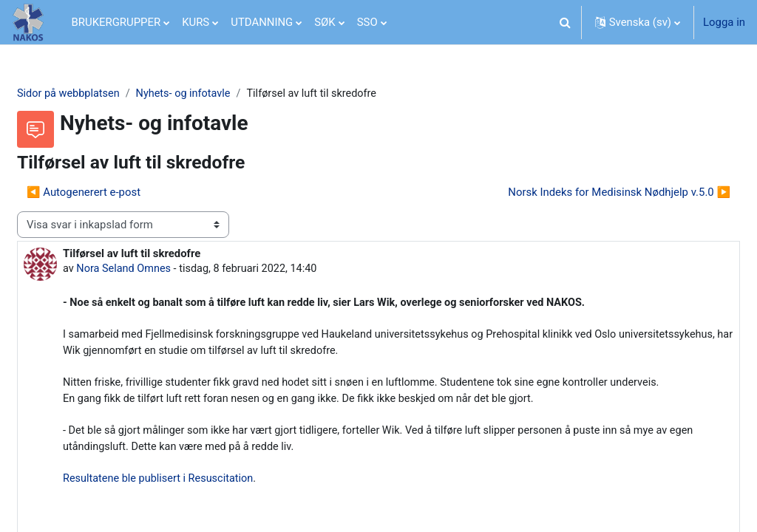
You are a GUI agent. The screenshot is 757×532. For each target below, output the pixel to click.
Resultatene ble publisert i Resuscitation (196, 502)
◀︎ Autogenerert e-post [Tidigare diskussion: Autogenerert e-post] (119, 193)
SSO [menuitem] (367, 22)
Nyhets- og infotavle (223, 94)
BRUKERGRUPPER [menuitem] (116, 22)
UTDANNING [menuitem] (262, 22)
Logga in (724, 22)
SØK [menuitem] (325, 22)
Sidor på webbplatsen (105, 94)
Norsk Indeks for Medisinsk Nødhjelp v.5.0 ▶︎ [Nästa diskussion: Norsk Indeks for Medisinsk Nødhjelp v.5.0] (584, 193)
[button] (566, 22)
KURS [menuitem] (196, 22)
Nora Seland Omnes (161, 270)
